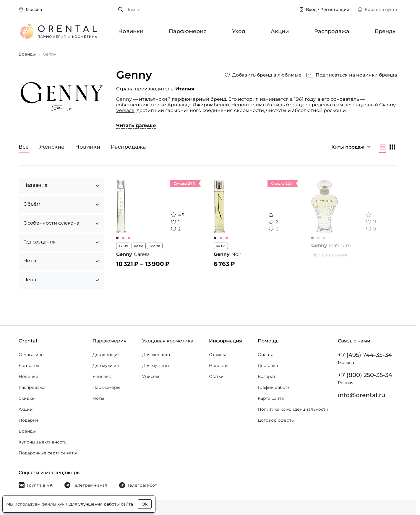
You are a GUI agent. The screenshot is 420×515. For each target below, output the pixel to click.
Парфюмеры (106, 387)
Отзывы (217, 355)
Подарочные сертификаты (48, 453)
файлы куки (55, 504)
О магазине (31, 355)
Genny (124, 103)
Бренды (386, 31)
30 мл (123, 250)
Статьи (216, 376)
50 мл (139, 250)
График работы (274, 387)
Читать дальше (136, 130)
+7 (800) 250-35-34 (365, 375)
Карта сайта (271, 398)
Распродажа (332, 31)
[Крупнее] (383, 151)
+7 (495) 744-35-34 (365, 355)
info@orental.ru (362, 395)
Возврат (267, 376)
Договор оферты (276, 420)
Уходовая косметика (168, 341)
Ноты (98, 398)
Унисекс (102, 376)
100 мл (155, 250)
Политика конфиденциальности (293, 409)
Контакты (29, 365)
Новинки (131, 31)
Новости (218, 365)
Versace (125, 114)
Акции (280, 31)
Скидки (27, 398)
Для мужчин (106, 365)
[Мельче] (392, 151)
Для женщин (106, 355)
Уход (239, 31)
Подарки (28, 420)
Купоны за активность (43, 442)
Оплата (266, 355)
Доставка (268, 365)
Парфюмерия (188, 31)
